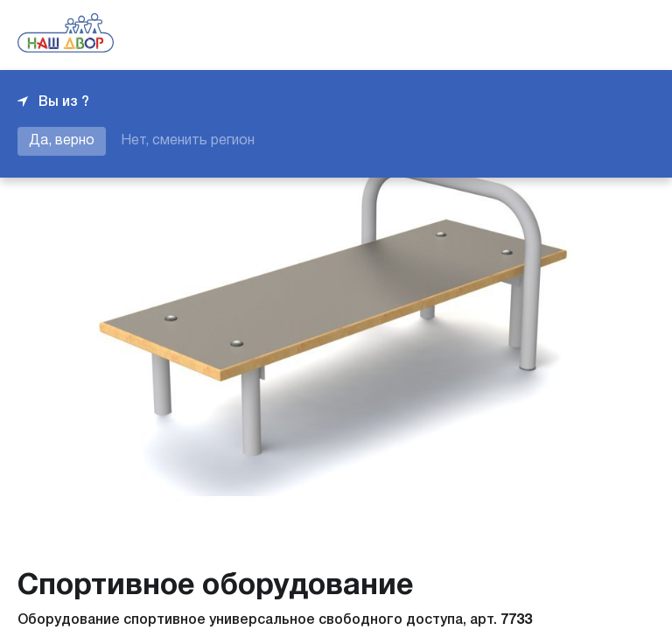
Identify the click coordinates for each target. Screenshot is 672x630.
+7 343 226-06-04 (595, 35)
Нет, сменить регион (188, 141)
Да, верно (62, 141)
